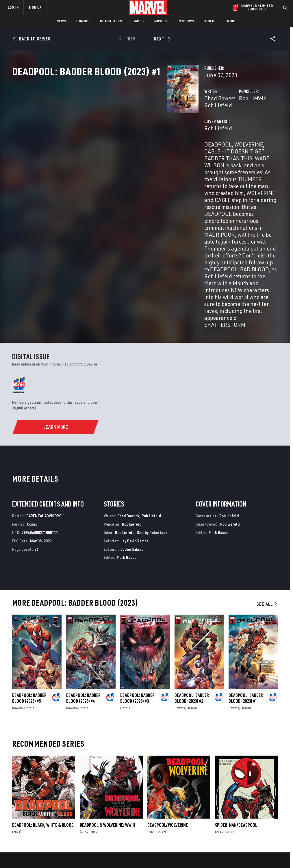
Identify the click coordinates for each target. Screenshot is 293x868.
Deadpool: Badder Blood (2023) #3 (137, 599)
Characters (111, 21)
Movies (161, 21)
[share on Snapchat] (244, 807)
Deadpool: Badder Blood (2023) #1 (246, 599)
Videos (210, 21)
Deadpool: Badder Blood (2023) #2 (192, 599)
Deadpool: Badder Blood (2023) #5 (29, 599)
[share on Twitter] (244, 794)
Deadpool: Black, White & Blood (43, 726)
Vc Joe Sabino (132, 450)
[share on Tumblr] (273, 794)
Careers (55, 797)
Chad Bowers (112, 124)
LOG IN (13, 7)
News (61, 21)
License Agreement (224, 847)
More (232, 21)
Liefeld (29, 608)
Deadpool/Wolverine (168, 726)
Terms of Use (25, 847)
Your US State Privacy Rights (90, 847)
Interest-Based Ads (260, 847)
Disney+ (103, 788)
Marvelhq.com (110, 797)
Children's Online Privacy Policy (179, 847)
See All (267, 505)
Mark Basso (127, 458)
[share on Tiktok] (230, 819)
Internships (59, 805)
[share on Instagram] (259, 794)
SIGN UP (35, 7)
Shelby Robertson (152, 433)
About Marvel (61, 780)
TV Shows (186, 21)
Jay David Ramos (135, 441)
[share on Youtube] (230, 807)
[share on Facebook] (230, 795)
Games (138, 21)
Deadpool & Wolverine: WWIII (107, 726)
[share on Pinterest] (259, 807)
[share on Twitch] (273, 807)
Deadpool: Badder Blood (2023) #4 (83, 599)
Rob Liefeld (144, 124)
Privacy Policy (51, 847)
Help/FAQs (57, 788)
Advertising (107, 780)
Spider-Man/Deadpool (236, 726)
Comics (83, 21)
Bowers (17, 608)
